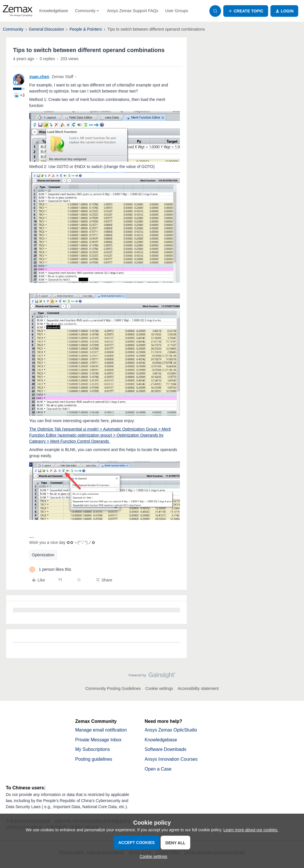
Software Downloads (166, 750)
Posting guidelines (94, 759)
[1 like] (50, 569)
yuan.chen (39, 77)
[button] (246, 11)
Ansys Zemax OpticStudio (171, 730)
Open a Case (158, 769)
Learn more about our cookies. (251, 830)
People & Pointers (86, 29)
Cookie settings (159, 688)
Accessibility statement (198, 688)
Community (13, 29)
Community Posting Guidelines (113, 688)
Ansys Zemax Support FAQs (133, 11)
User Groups (177, 11)
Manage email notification (101, 730)
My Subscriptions (93, 750)
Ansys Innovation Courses (172, 759)
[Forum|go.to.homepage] (18, 11)
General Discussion (46, 29)
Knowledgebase (54, 11)
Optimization (43, 555)
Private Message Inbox (99, 740)
